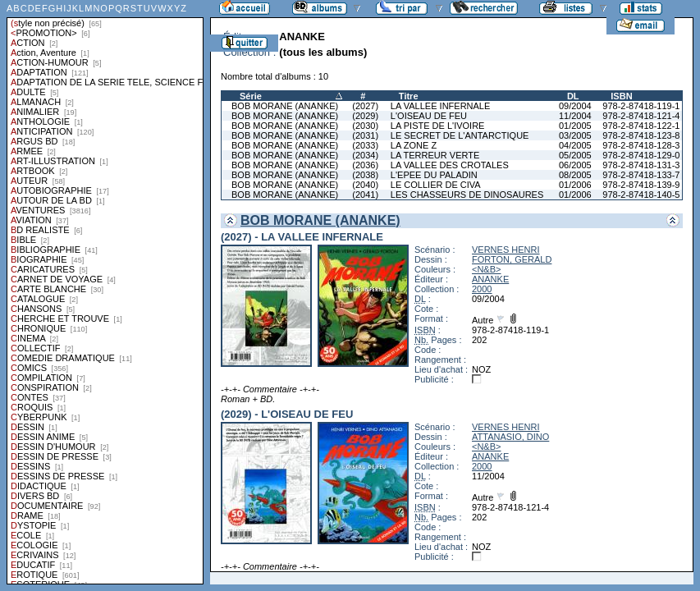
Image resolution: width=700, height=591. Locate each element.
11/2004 (575, 116)
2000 (482, 289)
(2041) (365, 195)
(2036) (365, 165)
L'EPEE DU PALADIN (434, 175)
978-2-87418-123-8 (641, 135)
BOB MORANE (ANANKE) (285, 106)
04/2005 (575, 145)
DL (573, 96)
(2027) (365, 106)
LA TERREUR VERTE (435, 155)
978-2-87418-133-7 (641, 175)
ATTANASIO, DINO (510, 437)
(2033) (365, 145)
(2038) (365, 175)
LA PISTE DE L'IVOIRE (438, 126)
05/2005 (575, 155)
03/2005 (575, 135)
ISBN (621, 96)
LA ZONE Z (414, 145)
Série (251, 96)
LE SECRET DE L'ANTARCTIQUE (460, 135)
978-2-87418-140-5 (641, 195)
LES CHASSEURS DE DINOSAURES (467, 195)
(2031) (365, 135)
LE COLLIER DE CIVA (436, 185)
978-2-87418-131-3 (641, 165)
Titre (409, 96)
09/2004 (575, 106)
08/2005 (575, 175)
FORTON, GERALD (512, 259)
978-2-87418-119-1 (641, 106)
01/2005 (575, 126)
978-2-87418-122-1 (641, 126)
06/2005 (575, 165)
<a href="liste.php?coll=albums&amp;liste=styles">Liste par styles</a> (105, 292)
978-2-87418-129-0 (641, 155)
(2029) (365, 116)
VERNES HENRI (506, 250)
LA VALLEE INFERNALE (440, 106)
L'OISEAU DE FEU (429, 116)
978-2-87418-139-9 (641, 185)
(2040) (365, 185)
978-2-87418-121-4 (641, 116)
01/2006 (575, 185)
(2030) (365, 126)
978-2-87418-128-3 (641, 145)
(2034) (365, 155)
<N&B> (486, 269)
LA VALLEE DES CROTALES (450, 165)
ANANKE (490, 279)
